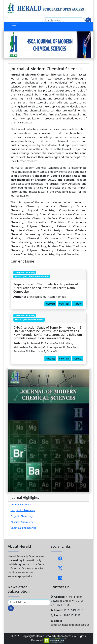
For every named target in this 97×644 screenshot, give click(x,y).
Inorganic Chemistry (23, 510)
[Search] (88, 20)
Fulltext (77, 304)
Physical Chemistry (22, 522)
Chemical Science (21, 504)
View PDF (64, 304)
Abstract (50, 304)
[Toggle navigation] (14, 27)
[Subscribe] (11, 608)
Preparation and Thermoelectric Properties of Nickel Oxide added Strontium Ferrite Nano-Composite (46, 288)
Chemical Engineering (24, 528)
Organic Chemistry (22, 516)
